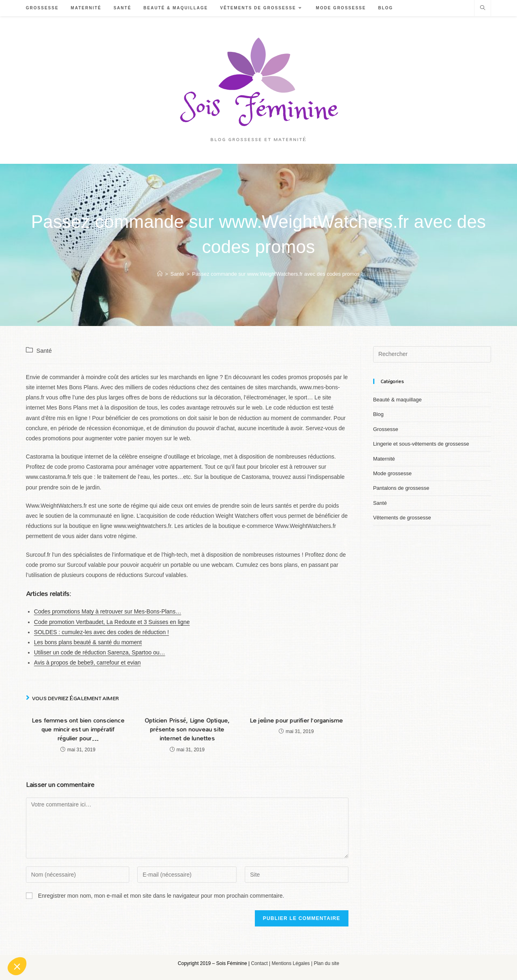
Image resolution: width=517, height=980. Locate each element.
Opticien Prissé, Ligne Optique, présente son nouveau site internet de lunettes (187, 730)
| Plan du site (325, 963)
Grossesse (386, 429)
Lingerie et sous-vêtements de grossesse (421, 444)
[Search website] (483, 9)
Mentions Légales (291, 963)
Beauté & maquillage (397, 400)
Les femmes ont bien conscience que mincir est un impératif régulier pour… (78, 730)
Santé (44, 351)
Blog (378, 414)
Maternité (384, 459)
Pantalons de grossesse (401, 488)
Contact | (261, 963)
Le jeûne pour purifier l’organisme (296, 721)
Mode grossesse (392, 473)
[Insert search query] (432, 354)
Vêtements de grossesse (402, 518)
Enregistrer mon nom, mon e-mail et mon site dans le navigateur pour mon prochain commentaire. (161, 896)
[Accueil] (160, 274)
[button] (17, 966)
